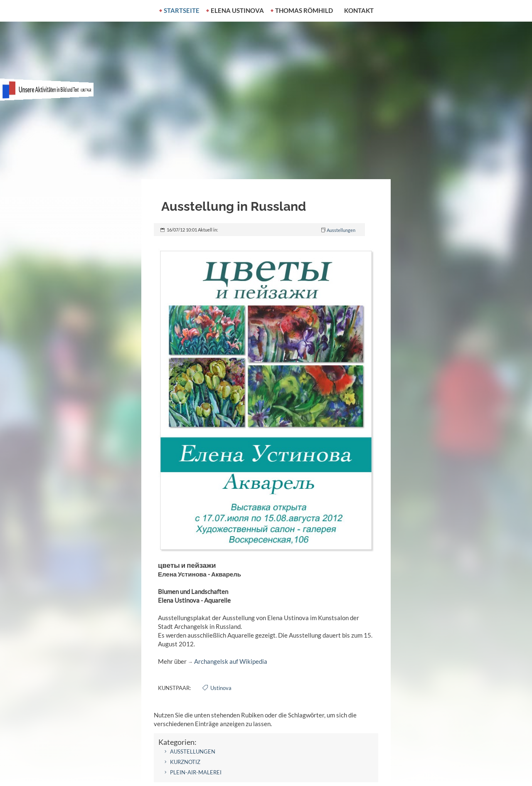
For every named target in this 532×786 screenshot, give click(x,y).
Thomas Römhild (304, 10)
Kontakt (359, 10)
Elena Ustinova (237, 10)
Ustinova (221, 688)
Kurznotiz (185, 762)
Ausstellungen (341, 230)
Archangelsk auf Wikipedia (231, 661)
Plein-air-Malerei (196, 772)
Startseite (182, 10)
